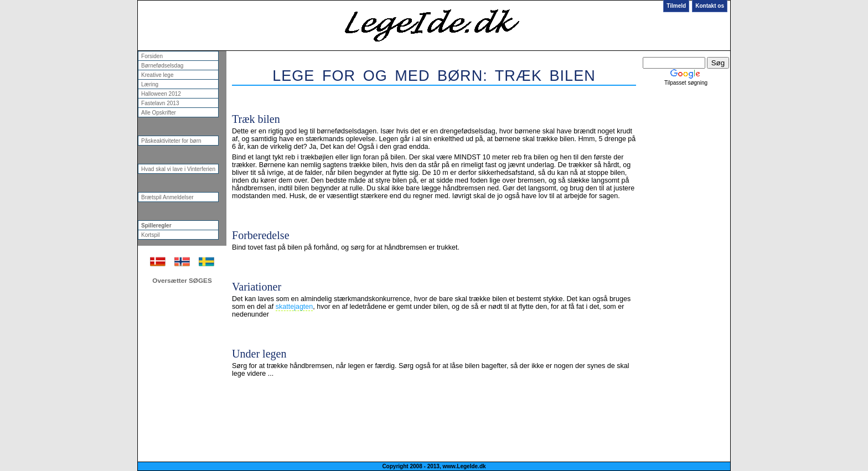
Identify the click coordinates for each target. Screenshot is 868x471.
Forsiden (152, 56)
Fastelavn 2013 (160, 103)
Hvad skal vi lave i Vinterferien (178, 169)
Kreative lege (157, 75)
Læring (150, 84)
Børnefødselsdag (162, 66)
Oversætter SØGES (182, 280)
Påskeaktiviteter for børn (171, 141)
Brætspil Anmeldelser (167, 197)
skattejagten (294, 307)
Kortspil (150, 235)
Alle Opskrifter (159, 113)
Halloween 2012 (161, 94)
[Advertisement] (433, 93)
